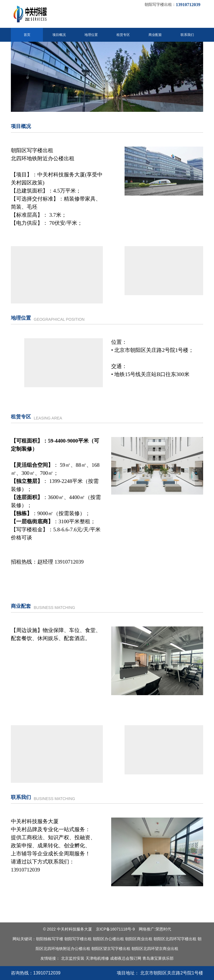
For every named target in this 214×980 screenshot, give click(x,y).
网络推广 (147, 929)
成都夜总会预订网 (126, 958)
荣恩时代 (163, 929)
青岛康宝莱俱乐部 (158, 958)
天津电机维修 (97, 958)
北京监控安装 (73, 958)
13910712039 (47, 973)
